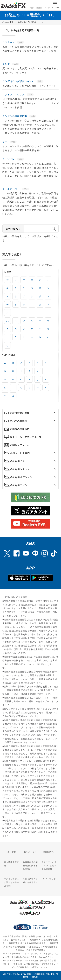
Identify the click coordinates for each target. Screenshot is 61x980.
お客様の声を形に (20, 429)
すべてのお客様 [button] (18, 421)
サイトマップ (49, 879)
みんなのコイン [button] (19, 485)
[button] (52, 413)
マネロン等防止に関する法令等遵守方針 (11, 882)
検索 (31, 5)
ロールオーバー (11, 189)
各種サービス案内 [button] (20, 453)
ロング (7, 64)
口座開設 (38, 5)
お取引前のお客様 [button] (20, 413)
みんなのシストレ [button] (20, 469)
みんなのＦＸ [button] (18, 461)
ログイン (46, 5)
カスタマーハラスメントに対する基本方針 (49, 866)
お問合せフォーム (20, 445)
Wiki (20, 42)
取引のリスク (31, 852)
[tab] (30, 413)
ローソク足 (9, 159)
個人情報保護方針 (11, 864)
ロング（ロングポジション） (19, 81)
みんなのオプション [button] (21, 477)
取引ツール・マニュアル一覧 (26, 437)
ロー (5, 142)
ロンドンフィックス (14, 95)
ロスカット (9, 42)
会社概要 (12, 852)
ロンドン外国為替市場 (15, 116)
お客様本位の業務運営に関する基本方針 (30, 866)
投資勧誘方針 (49, 852)
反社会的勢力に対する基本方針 (30, 881)
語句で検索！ (13, 229)
